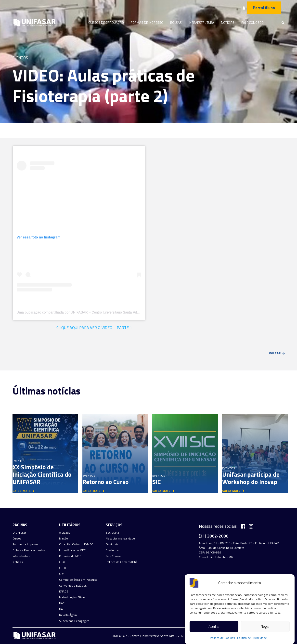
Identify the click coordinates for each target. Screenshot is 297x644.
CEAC (63, 562)
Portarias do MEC (70, 556)
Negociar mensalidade (120, 539)
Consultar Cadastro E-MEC (76, 544)
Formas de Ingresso (147, 23)
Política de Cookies (222, 638)
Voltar (277, 353)
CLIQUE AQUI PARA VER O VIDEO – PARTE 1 (94, 328)
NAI (61, 609)
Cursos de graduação (106, 23)
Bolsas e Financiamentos (29, 550)
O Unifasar (19, 533)
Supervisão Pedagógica (74, 621)
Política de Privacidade (252, 638)
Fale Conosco (252, 23)
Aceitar (214, 626)
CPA (62, 574)
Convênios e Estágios (73, 586)
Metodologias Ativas (72, 597)
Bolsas (176, 23)
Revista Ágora (68, 615)
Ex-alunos (112, 550)
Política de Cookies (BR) (121, 562)
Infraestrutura (201, 23)
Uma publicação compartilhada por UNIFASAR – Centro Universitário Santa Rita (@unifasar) (87, 312)
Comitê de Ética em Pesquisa (78, 580)
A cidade (65, 533)
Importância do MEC (72, 550)
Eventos (20, 58)
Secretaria (112, 533)
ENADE (64, 591)
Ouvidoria (112, 544)
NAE (62, 603)
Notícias (228, 23)
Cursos (17, 539)
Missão (64, 539)
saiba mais (24, 491)
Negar (265, 626)
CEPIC (63, 568)
